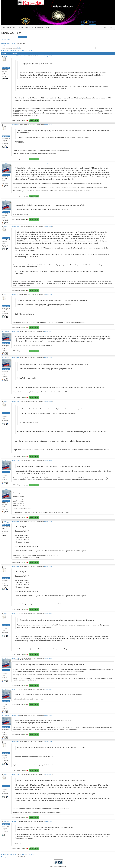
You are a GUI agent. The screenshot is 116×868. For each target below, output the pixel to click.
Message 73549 (15, 200)
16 (13, 50)
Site (47, 27)
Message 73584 (15, 742)
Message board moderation (8, 45)
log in (19, 48)
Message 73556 (15, 358)
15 (11, 50)
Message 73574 (15, 489)
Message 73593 (15, 821)
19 (21, 50)
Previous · (4, 50)
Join (105, 27)
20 (23, 50)
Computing (29, 27)
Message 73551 (15, 295)
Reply (32, 121)
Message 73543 (15, 125)
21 (25, 50)
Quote (37, 121)
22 (29, 50)
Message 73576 (15, 567)
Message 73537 (48, 56)
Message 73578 (15, 658)
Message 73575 (15, 522)
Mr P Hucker (5, 163)
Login (110, 27)
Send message (6, 68)
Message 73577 (15, 613)
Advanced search (6, 39)
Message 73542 (15, 56)
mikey (5, 56)
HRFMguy (6, 522)
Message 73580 (15, 716)
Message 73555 (15, 332)
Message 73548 (15, 163)
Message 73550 (15, 226)
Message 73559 (15, 401)
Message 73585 (15, 774)
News (13, 43)
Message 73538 (48, 125)
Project (20, 27)
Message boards (6, 43)
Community (39, 27)
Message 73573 (15, 460)
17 (16, 50)
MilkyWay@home (9, 27)
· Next (32, 50)
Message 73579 (15, 689)
